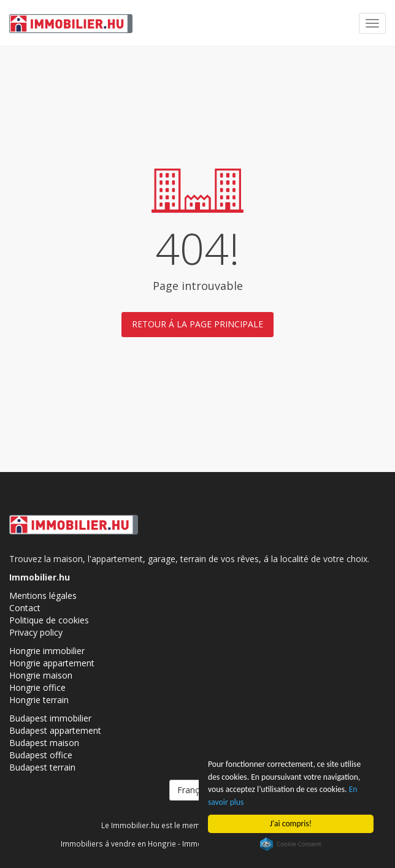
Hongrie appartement (52, 663)
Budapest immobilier (50, 718)
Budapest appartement (55, 730)
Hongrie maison (41, 675)
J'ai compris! (291, 824)
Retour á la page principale (197, 324)
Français (197, 790)
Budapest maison (44, 743)
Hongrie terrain (39, 700)
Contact (25, 608)
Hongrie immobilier (47, 651)
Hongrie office (37, 687)
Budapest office (41, 755)
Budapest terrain (42, 767)
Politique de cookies (49, 620)
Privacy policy (36, 632)
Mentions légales (43, 596)
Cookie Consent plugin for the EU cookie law (291, 844)
